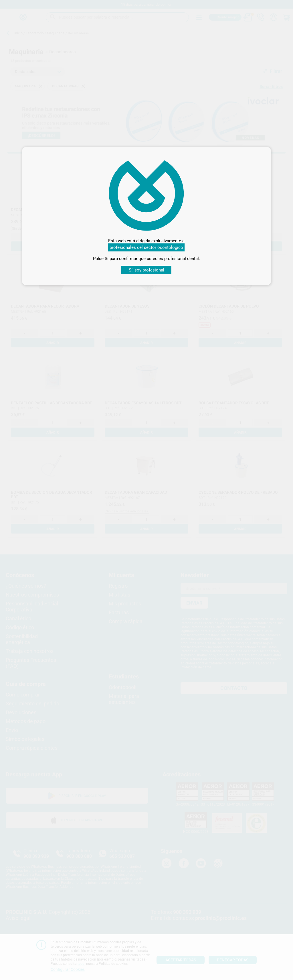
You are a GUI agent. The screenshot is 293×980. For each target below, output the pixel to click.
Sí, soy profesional (146, 270)
